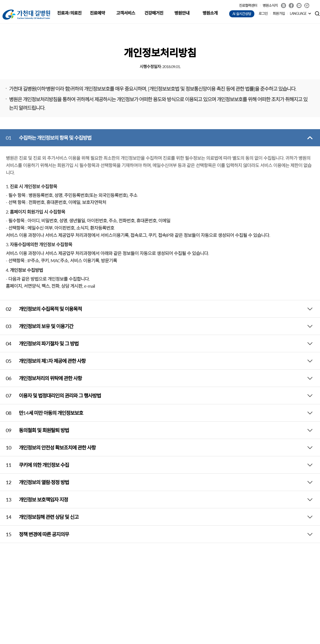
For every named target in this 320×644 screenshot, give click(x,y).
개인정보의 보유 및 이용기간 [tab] (37, 326)
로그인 (263, 13)
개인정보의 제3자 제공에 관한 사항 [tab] (43, 361)
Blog (283, 6)
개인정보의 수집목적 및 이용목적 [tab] (41, 309)
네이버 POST (307, 6)
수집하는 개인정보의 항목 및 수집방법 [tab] (46, 138)
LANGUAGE (298, 13)
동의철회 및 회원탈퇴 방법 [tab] (34, 430)
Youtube (299, 6)
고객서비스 (126, 13)
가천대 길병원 (26, 15)
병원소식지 (270, 5)
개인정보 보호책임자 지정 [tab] (34, 500)
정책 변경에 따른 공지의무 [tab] (34, 534)
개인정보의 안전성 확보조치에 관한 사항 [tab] (48, 448)
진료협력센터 (248, 5)
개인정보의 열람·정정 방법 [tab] (34, 482)
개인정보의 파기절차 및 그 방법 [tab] (39, 343)
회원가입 (279, 13)
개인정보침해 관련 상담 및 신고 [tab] (39, 517)
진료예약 (97, 13)
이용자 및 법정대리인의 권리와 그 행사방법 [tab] (50, 395)
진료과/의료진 (69, 13)
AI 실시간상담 (242, 14)
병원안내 (182, 13)
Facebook (291, 6)
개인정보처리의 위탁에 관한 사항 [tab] (41, 378)
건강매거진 (154, 13)
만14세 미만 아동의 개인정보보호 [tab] (42, 413)
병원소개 (210, 13)
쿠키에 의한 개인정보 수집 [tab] (34, 465)
